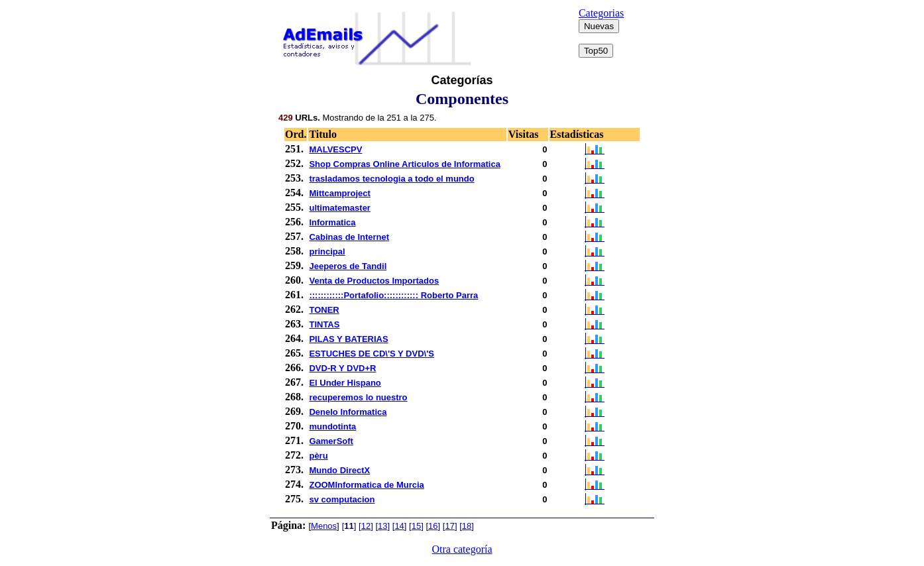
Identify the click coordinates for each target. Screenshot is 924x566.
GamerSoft (331, 441)
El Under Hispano (345, 383)
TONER (324, 310)
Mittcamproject (339, 193)
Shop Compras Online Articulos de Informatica (404, 164)
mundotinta (332, 426)
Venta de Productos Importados (374, 281)
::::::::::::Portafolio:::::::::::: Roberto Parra (393, 295)
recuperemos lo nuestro (358, 397)
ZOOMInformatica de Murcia (366, 485)
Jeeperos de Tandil (348, 266)
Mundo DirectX (339, 470)
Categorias (601, 13)
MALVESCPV (335, 149)
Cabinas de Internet (349, 237)
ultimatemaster (339, 208)
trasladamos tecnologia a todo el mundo (391, 179)
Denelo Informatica (348, 412)
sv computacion (342, 499)
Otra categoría (462, 549)
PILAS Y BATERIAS (348, 339)
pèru (318, 456)
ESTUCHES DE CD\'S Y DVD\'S (371, 354)
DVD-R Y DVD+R (342, 368)
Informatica (332, 222)
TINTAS (324, 324)
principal (327, 252)
